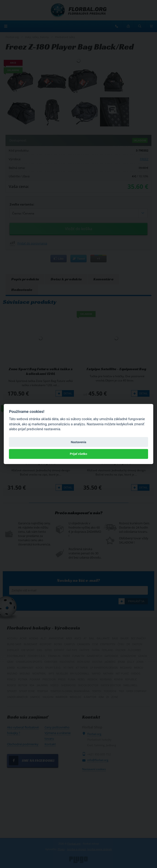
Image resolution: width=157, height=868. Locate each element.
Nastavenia (79, 442)
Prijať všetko (79, 454)
